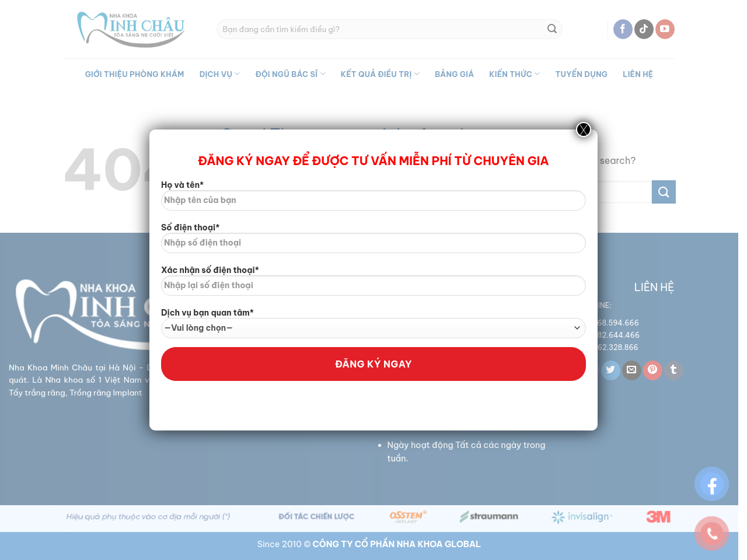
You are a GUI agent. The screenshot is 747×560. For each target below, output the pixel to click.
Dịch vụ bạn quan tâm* (373, 323)
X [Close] (584, 129)
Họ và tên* (373, 199)
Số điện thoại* (373, 242)
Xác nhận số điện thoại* (373, 285)
